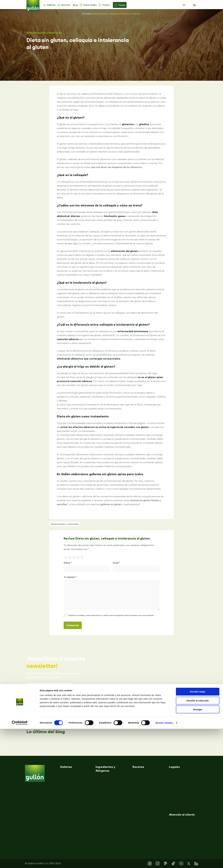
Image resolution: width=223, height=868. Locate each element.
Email (116, 563)
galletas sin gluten (111, 504)
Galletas (51, 5)
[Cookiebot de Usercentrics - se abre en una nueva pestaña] (20, 862)
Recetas (66, 5)
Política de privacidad (51, 700)
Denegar (198, 849)
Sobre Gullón (90, 5)
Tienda (122, 5)
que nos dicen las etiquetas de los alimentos (117, 167)
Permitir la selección (198, 840)
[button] (194, 5)
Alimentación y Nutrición (44, 33)
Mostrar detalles (164, 862)
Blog (75, 5)
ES (184, 5)
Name (68, 563)
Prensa (106, 5)
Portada (87, 14)
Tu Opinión (70, 577)
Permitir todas (198, 831)
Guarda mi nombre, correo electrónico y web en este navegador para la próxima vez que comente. (111, 615)
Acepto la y (52, 702)
